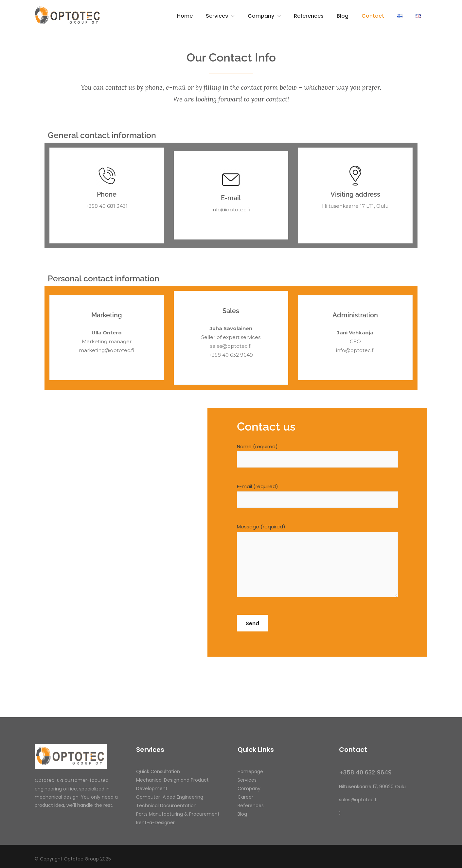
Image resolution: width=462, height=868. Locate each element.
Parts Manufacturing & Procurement (178, 814)
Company (261, 16)
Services (217, 16)
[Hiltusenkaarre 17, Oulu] (121, 532)
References (309, 16)
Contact (373, 16)
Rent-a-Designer (155, 823)
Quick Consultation (158, 771)
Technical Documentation (166, 806)
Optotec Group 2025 (87, 859)
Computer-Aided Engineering (170, 797)
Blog (343, 16)
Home (185, 16)
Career (245, 797)
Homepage (250, 771)
